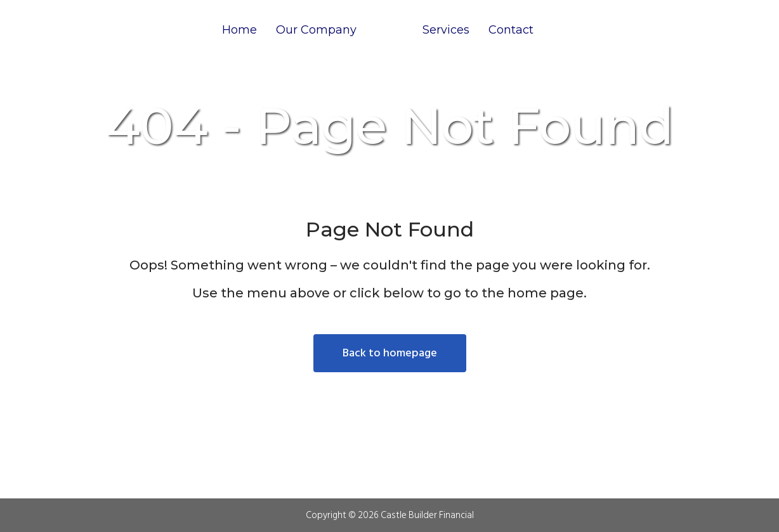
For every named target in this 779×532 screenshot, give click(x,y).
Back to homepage (390, 353)
